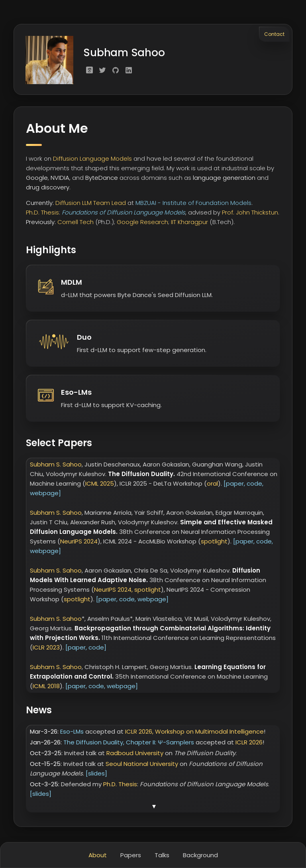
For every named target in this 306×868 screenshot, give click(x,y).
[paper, (234, 485)
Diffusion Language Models (92, 160)
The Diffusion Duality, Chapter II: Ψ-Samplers (129, 743)
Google (37, 179)
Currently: (40, 204)
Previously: (41, 223)
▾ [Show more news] (154, 807)
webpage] (45, 494)
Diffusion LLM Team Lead (91, 204)
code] (97, 649)
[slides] (96, 775)
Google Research (142, 223)
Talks (162, 855)
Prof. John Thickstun (250, 214)
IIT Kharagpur (189, 223)
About (98, 855)
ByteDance (102, 179)
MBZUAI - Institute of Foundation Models (193, 204)
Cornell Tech (76, 223)
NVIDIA (60, 179)
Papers (131, 855)
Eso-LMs (73, 733)
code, (255, 485)
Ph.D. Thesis (42, 214)
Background (200, 855)
